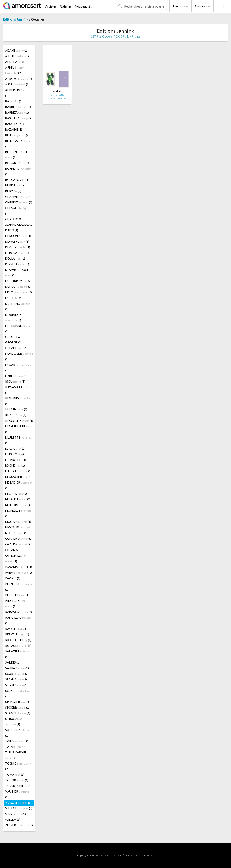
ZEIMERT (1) (19, 825)
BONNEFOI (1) (18, 171)
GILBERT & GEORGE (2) (13, 340)
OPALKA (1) (18, 544)
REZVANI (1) (17, 634)
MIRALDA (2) (18, 499)
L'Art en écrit (57, 95)
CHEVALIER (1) (17, 211)
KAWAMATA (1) (18, 390)
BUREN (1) (16, 185)
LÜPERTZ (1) (18, 471)
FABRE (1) (14, 298)
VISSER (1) (16, 814)
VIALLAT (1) (18, 803)
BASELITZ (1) (18, 118)
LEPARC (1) (16, 460)
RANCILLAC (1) (18, 620)
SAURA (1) (17, 668)
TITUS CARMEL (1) (16, 755)
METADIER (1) (19, 485)
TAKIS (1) (17, 741)
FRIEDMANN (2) (18, 329)
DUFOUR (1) (18, 287)
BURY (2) (13, 191)
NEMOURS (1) (19, 527)
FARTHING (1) (18, 306)
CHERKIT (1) (19, 202)
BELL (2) (17, 135)
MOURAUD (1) (18, 522)
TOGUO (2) (18, 766)
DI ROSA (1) (17, 253)
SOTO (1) (18, 693)
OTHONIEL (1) (16, 558)
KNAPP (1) (16, 415)
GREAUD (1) (16, 348)
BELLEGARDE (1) (19, 144)
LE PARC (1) (16, 454)
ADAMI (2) (16, 50)
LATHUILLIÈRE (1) (18, 429)
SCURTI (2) (17, 674)
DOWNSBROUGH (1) (17, 272)
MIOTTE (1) (16, 494)
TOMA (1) (15, 774)
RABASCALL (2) (19, 612)
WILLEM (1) (13, 819)
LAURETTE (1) (18, 440)
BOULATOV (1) (18, 180)
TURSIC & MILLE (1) (18, 786)
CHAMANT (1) (18, 197)
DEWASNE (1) (17, 241)
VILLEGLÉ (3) (19, 808)
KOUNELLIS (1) (19, 421)
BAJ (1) (14, 101)
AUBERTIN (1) (18, 93)
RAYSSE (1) (17, 629)
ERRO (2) (19, 292)
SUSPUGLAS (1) (18, 733)
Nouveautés (83, 6)
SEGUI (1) (16, 685)
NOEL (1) (16, 533)
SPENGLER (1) (18, 702)
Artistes (51, 6)
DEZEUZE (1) (18, 247)
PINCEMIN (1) (16, 603)
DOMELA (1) (17, 264)
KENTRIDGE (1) (18, 401)
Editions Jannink (16, 19)
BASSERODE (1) (16, 124)
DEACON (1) (18, 236)
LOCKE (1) (15, 465)
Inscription (180, 6)
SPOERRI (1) (17, 707)
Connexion (202, 6)
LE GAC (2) (15, 448)
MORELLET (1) (18, 513)
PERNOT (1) (19, 587)
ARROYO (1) (19, 79)
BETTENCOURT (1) (16, 155)
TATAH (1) (16, 747)
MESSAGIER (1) (18, 477)
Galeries (66, 6)
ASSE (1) (17, 84)
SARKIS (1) (12, 662)
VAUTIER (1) (17, 794)
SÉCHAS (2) (16, 679)
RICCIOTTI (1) (18, 640)
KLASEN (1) (16, 409)
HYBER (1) (16, 376)
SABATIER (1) (18, 654)
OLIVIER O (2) (19, 539)
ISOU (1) (15, 381)
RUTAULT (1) (18, 646)
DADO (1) (12, 230)
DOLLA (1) (15, 258)
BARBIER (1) (18, 107)
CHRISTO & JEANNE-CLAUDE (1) (19, 222)
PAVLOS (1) (13, 578)
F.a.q (152, 855)
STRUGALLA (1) (14, 721)
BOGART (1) (17, 163)
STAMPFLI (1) (18, 713)
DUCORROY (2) (18, 281)
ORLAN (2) (12, 550)
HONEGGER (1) (19, 356)
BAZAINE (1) (14, 129)
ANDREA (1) (15, 62)
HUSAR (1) (18, 367)
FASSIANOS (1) (13, 317)
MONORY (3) (19, 505)
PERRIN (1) (17, 595)
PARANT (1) (19, 572)
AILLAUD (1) (17, 56)
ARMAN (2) (14, 70)
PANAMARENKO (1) (19, 567)
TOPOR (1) (17, 780)
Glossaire (143, 855)
